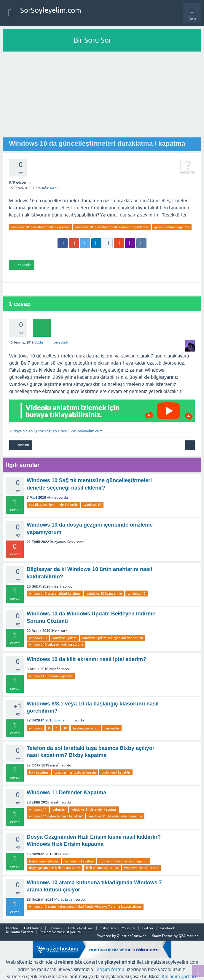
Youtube (129, 928)
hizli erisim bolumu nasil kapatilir (124, 861)
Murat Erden (64, 899)
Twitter (148, 928)
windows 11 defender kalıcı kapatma (115, 816)
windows (36, 728)
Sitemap (55, 928)
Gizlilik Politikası (81, 928)
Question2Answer (131, 936)
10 (65, 728)
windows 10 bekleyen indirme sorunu (56, 644)
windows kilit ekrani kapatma (51, 676)
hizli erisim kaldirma (44, 861)
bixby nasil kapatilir (116, 772)
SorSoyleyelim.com (51, 10)
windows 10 (92, 505)
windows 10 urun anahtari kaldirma (55, 594)
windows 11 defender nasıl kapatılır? (56, 816)
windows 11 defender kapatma (94, 809)
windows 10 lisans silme (104, 594)
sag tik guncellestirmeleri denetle (53, 505)
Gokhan (60, 720)
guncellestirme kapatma (172, 227)
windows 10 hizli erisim (141, 868)
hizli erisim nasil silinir (102, 868)
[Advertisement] (102, 96)
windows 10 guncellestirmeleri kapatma (40, 227)
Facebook (167, 928)
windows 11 (38, 809)
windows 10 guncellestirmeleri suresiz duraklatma (112, 227)
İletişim (12, 928)
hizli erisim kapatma (79, 861)
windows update (64, 638)
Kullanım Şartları (20, 932)
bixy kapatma (39, 772)
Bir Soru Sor (93, 40)
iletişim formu (109, 969)
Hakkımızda (33, 928)
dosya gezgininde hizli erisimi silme (55, 868)
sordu (54, 188)
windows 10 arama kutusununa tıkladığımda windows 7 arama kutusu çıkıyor (85, 907)
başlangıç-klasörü (86, 728)
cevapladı (61, 342)
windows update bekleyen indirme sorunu (113, 638)
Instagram (108, 928)
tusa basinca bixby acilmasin (75, 772)
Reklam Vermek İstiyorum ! (61, 932)
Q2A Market (188, 936)
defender (59, 809)
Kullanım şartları (179, 976)
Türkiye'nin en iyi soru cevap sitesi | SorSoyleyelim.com (56, 431)
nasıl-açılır (112, 728)
